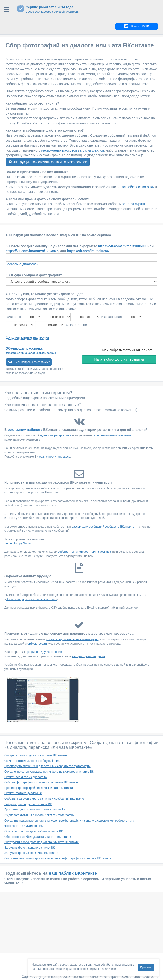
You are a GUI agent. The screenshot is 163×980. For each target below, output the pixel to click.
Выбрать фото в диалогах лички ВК (28, 804)
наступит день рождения (88, 656)
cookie (81, 969)
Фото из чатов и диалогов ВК (24, 826)
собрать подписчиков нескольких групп (72, 639)
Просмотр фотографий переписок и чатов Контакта (39, 788)
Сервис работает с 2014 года (88, 10)
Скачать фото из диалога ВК (23, 793)
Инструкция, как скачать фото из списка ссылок (48, 162)
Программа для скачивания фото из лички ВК (35, 810)
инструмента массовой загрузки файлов (73, 150)
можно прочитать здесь (55, 457)
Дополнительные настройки (27, 337)
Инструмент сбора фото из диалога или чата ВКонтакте (42, 842)
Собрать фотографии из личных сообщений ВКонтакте (41, 782)
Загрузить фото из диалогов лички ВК (29, 848)
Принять (146, 968)
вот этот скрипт (133, 204)
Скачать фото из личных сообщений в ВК (32, 761)
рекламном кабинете (25, 430)
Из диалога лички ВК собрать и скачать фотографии (39, 815)
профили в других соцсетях (44, 652)
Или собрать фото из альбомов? (128, 350)
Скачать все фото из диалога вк (26, 777)
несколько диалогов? (22, 264)
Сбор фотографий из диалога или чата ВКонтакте (38, 837)
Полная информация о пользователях (31, 599)
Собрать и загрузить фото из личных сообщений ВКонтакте (44, 799)
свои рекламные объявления (112, 435)
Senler (8, 543)
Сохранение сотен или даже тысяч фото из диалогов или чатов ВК (49, 772)
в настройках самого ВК (135, 187)
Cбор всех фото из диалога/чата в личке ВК (34, 831)
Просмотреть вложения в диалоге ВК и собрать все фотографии (47, 766)
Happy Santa (22, 543)
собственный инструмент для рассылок (84, 552)
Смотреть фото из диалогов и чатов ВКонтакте (36, 755)
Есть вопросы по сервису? (29, 362)
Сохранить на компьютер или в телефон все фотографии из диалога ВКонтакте (58, 858)
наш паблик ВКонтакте (73, 873)
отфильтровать (37, 644)
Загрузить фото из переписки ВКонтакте (31, 853)
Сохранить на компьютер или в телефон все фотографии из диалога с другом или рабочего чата (69, 821)
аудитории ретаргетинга (55, 435)
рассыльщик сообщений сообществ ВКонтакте (103, 527)
